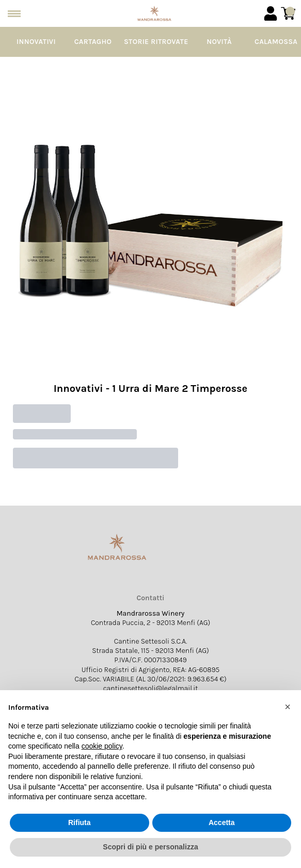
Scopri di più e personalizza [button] (150, 847)
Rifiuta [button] (80, 823)
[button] (288, 707)
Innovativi (36, 42)
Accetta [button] (222, 823)
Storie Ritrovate (156, 42)
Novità (219, 42)
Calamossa (276, 42)
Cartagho (93, 42)
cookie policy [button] (102, 746)
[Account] (271, 13)
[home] (154, 13)
